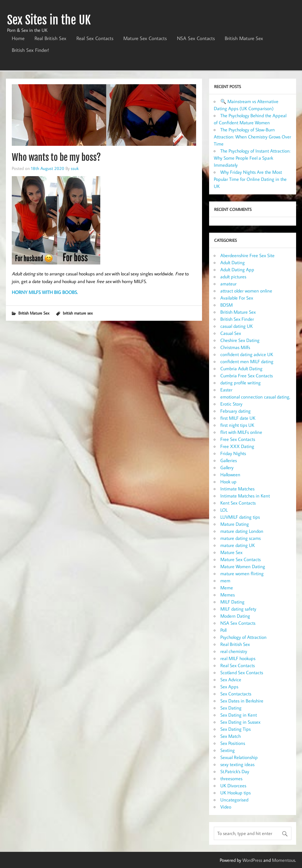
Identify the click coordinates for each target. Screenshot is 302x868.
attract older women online (246, 291)
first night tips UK (237, 425)
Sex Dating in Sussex (240, 722)
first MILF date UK (238, 418)
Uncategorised (234, 800)
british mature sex (78, 313)
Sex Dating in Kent (239, 715)
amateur (228, 284)
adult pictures (233, 277)
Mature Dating (235, 524)
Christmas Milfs (235, 347)
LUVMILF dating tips (240, 517)
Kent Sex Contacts (238, 503)
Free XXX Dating (237, 446)
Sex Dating (231, 708)
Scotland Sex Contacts (242, 672)
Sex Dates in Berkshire (242, 701)
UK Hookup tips (235, 793)
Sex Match (230, 736)
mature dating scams (241, 538)
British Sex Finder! (30, 50)
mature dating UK (238, 545)
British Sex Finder (237, 319)
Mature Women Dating (243, 566)
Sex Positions (233, 743)
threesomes (231, 778)
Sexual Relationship (239, 757)
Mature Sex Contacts (145, 38)
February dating (235, 411)
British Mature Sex (244, 38)
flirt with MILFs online (241, 432)
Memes (228, 595)
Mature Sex (231, 552)
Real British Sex (50, 38)
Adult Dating (233, 262)
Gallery (227, 467)
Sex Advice (231, 679)
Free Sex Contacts (238, 439)
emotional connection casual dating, (255, 397)
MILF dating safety (238, 609)
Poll (223, 630)
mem (225, 581)
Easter (226, 390)
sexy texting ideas (237, 764)
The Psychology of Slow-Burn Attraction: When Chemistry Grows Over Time (252, 137)
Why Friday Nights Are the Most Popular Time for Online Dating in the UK (250, 179)
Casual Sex (231, 333)
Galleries (229, 460)
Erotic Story (231, 404)
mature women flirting (242, 573)
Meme (227, 588)
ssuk (75, 168)
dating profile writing (241, 383)
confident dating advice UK (247, 354)
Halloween (230, 474)
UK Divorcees (233, 786)
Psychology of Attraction (243, 637)
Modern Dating (235, 616)
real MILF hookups (238, 658)
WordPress (252, 860)
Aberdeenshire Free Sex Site (247, 255)
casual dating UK (237, 326)
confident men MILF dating (247, 361)
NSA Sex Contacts (196, 38)
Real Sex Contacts (95, 38)
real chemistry (234, 651)
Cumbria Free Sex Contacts (247, 376)
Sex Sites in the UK (49, 20)
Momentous (284, 860)
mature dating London (242, 531)
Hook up (228, 482)
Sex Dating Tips (235, 729)
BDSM (226, 305)
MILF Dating (232, 602)
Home (18, 38)
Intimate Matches (237, 489)
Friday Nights (233, 453)
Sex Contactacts (236, 694)
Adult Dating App (237, 270)
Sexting (228, 750)
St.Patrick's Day (235, 771)
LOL (224, 510)
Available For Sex (237, 298)
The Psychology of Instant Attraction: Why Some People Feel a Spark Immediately (252, 158)
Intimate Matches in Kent (245, 496)
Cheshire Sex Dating (240, 340)
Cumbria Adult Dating (241, 368)
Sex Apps (229, 687)
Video (226, 807)
